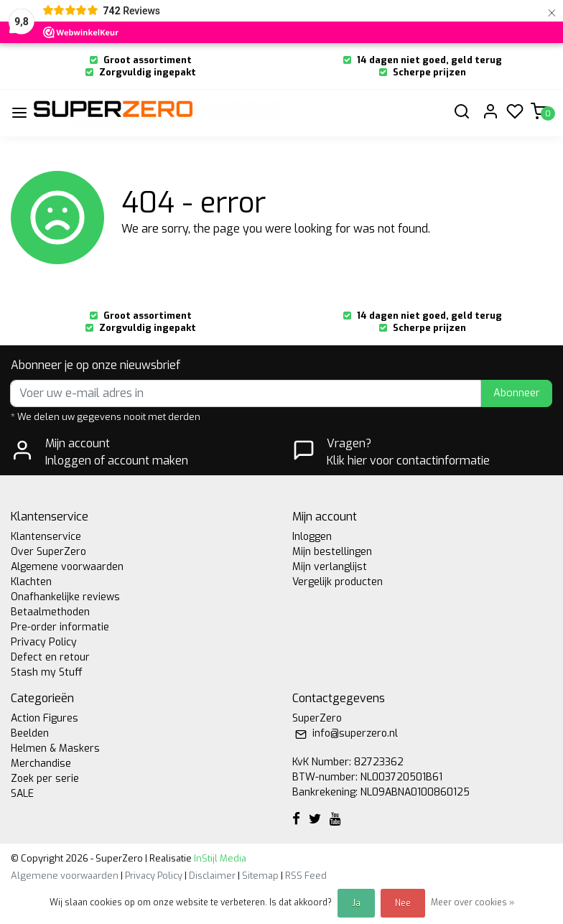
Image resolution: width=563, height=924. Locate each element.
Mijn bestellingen (332, 552)
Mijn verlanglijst (330, 567)
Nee (403, 903)
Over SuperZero (48, 552)
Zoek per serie (45, 779)
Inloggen (312, 537)
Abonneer (517, 393)
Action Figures (45, 718)
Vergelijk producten (338, 582)
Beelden (30, 733)
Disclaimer (212, 876)
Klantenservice (46, 537)
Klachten (31, 582)
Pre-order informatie (60, 627)
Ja (356, 903)
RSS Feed (306, 876)
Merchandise (41, 764)
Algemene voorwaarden (67, 567)
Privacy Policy (44, 642)
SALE (22, 794)
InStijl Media (219, 858)
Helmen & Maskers (55, 748)
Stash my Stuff (47, 672)
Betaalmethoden (50, 612)
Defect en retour (50, 657)
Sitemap (260, 876)
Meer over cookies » (473, 902)
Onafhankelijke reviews (65, 597)
